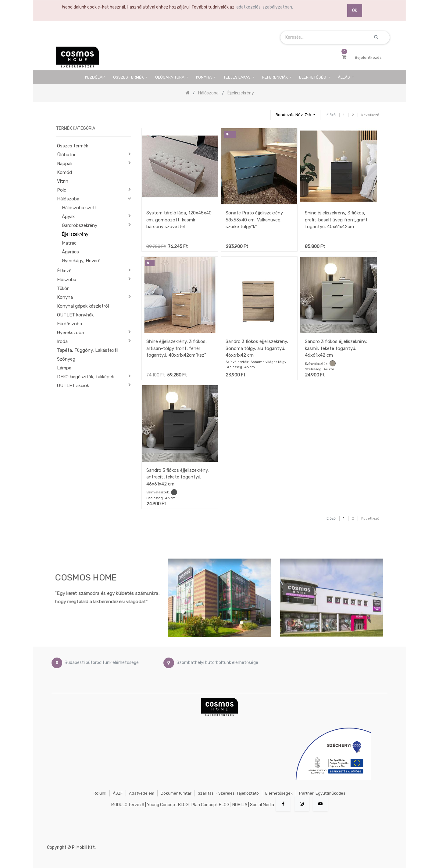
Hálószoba (68, 199)
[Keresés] (263, 112)
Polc (62, 190)
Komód (64, 172)
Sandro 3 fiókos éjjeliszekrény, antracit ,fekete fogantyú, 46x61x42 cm (178, 477)
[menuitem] (95, 77)
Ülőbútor (66, 155)
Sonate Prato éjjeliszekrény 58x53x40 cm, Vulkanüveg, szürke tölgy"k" (254, 220)
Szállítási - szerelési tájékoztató (228, 793)
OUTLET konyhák (75, 315)
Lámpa (64, 368)
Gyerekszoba (70, 333)
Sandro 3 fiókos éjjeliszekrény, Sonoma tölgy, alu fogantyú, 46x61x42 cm (257, 348)
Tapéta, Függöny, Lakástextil (88, 350)
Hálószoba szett (79, 208)
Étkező (64, 271)
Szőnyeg (66, 359)
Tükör (63, 288)
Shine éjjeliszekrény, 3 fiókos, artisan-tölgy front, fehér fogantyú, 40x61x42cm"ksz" (177, 348)
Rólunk (100, 793)
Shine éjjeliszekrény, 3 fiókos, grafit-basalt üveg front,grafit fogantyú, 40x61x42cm (336, 220)
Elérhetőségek (279, 793)
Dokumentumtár (176, 793)
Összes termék (73, 146)
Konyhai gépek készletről (83, 306)
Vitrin (63, 181)
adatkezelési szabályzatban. (265, 7)
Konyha (65, 297)
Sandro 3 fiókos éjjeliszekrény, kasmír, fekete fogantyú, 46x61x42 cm (336, 348)
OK (355, 11)
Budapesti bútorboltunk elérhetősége (102, 663)
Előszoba (67, 280)
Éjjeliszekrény (75, 234)
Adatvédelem (142, 793)
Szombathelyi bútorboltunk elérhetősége (217, 663)
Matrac (69, 243)
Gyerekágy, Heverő (81, 261)
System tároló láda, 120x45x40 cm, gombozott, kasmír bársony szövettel (179, 220)
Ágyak (68, 217)
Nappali (65, 164)
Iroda (62, 341)
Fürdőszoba (70, 324)
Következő (370, 115)
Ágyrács (70, 252)
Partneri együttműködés (322, 793)
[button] (295, 115)
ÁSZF (118, 793)
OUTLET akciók (73, 386)
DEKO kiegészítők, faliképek (86, 377)
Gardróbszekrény (80, 225)
